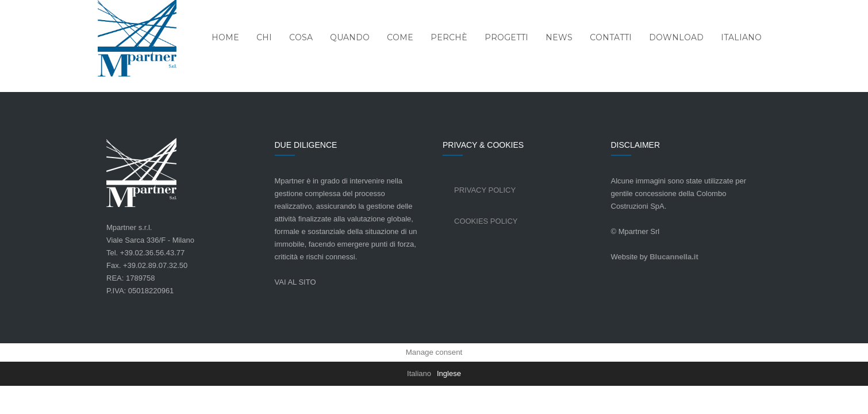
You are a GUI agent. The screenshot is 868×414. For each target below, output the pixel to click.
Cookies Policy (486, 221)
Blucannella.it (674, 257)
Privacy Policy (485, 190)
